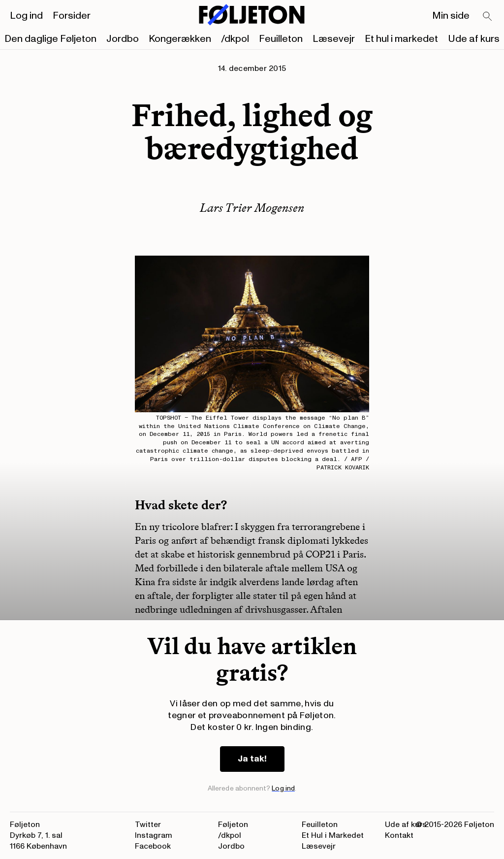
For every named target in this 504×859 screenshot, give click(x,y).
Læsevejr (334, 39)
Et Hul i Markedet (333, 835)
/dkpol (235, 39)
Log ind (26, 16)
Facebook (153, 846)
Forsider (72, 16)
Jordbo (123, 39)
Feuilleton (281, 39)
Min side (451, 16)
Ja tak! (252, 759)
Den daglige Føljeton (50, 39)
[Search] (488, 17)
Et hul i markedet (401, 39)
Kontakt (399, 835)
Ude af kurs (474, 39)
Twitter (148, 825)
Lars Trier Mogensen (252, 208)
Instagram (154, 835)
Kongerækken (180, 39)
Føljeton (233, 825)
